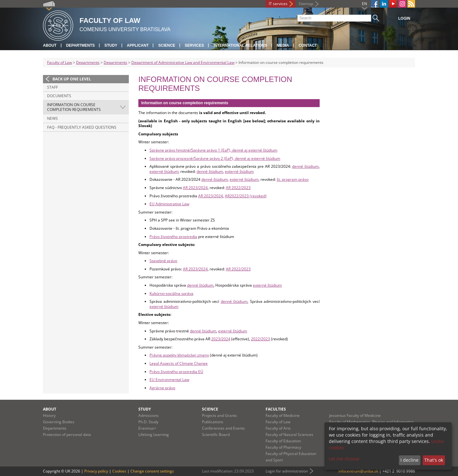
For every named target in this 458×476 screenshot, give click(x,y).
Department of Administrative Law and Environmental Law (183, 62)
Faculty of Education (283, 441)
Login (404, 18)
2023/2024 (221, 339)
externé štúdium (164, 171)
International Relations (240, 45)
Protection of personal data (67, 435)
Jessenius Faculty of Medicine (355, 415)
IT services (278, 4)
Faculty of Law (59, 62)
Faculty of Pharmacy (283, 447)
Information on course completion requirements (74, 107)
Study (111, 45)
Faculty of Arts (278, 428)
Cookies (119, 471)
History (49, 415)
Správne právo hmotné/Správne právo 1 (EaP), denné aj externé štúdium (213, 150)
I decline (409, 460)
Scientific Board (216, 435)
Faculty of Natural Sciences (289, 435)
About (50, 45)
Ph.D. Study (148, 422)
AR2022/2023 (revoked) (246, 196)
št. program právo (293, 179)
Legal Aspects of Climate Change (179, 363)
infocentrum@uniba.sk (358, 471)
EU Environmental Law (169, 380)
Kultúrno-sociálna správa (171, 293)
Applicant (138, 45)
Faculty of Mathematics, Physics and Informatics (371, 422)
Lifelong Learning (154, 435)
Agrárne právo (162, 388)
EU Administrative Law (169, 204)
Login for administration (287, 471)
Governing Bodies (59, 422)
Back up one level (72, 79)
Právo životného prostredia (173, 237)
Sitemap (306, 4)
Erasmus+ (147, 428)
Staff (52, 87)
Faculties (276, 409)
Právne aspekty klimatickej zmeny (179, 355)
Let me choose (344, 459)
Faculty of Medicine (283, 415)
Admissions (149, 415)
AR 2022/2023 (238, 188)
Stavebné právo (163, 261)
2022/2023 (260, 339)
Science (167, 45)
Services (194, 45)
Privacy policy (96, 471)
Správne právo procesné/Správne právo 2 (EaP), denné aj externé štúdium (215, 158)
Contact (308, 45)
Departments (80, 45)
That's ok (434, 460)
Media (283, 45)
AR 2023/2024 (195, 188)
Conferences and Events (223, 428)
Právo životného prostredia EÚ (176, 372)
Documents (59, 96)
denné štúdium (305, 166)
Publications (213, 422)
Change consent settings (152, 471)
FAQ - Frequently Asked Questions (82, 127)
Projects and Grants (219, 415)
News (52, 118)
